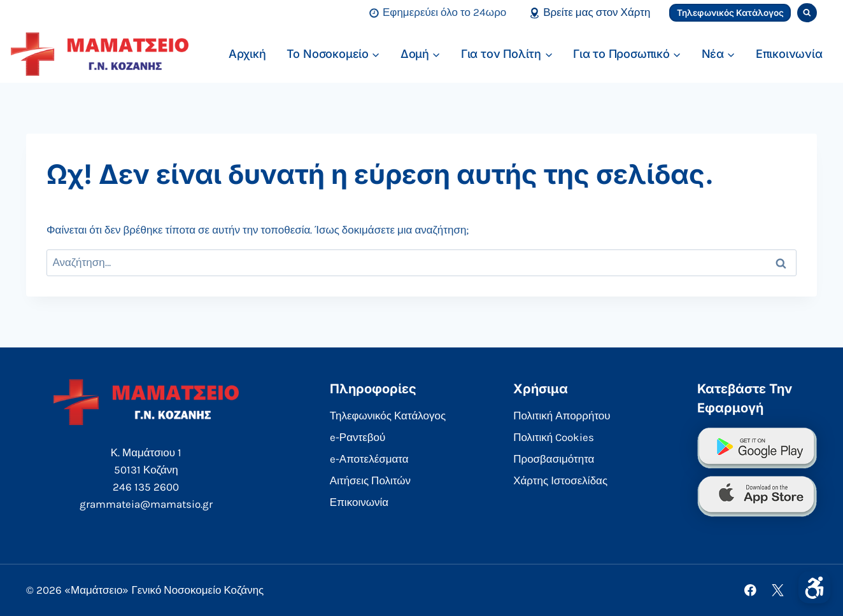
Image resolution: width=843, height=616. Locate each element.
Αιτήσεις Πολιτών (370, 480)
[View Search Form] (807, 13)
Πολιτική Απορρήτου (562, 416)
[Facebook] (750, 590)
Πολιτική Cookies (554, 437)
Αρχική (247, 54)
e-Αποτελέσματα (369, 459)
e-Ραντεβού (358, 437)
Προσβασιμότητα (554, 459)
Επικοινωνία (789, 54)
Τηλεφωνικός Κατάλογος (730, 13)
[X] (778, 590)
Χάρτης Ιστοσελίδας (560, 480)
